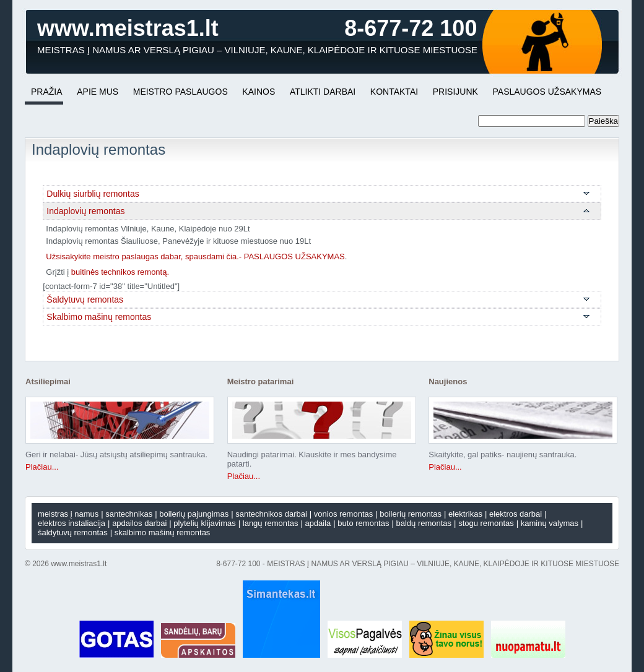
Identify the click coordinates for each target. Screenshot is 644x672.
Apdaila (318, 523)
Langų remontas (271, 523)
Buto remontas (363, 523)
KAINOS (259, 92)
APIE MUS (98, 92)
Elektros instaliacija (72, 523)
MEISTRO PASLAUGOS (181, 92)
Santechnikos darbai (271, 514)
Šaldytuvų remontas (85, 299)
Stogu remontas (486, 523)
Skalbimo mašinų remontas (99, 317)
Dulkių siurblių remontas (93, 194)
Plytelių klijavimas (204, 523)
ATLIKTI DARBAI (323, 92)
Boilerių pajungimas (194, 514)
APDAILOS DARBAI (139, 523)
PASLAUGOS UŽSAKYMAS (547, 92)
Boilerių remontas (411, 514)
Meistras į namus (68, 514)
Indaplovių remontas (85, 211)
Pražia (47, 92)
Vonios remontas (343, 514)
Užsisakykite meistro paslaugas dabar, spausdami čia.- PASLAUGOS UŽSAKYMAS (195, 256)
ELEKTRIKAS (465, 514)
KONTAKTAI (394, 92)
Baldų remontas (424, 523)
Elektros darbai (516, 514)
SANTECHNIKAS (129, 514)
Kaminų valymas (550, 523)
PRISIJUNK (455, 92)
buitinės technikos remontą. (120, 272)
